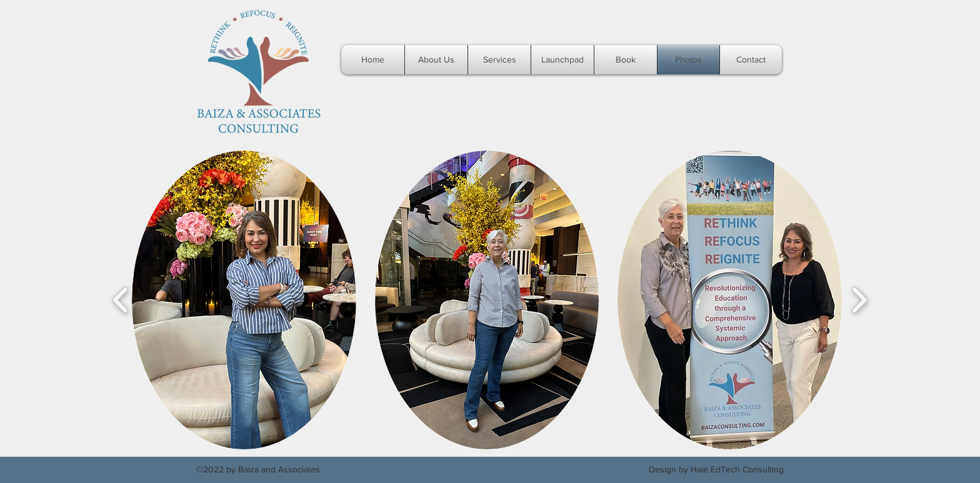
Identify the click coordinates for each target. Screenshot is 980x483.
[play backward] (121, 300)
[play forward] (859, 300)
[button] (244, 300)
